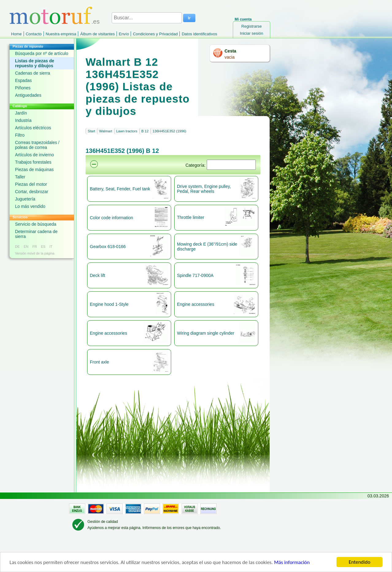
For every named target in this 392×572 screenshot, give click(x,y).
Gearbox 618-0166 (108, 247)
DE (17, 247)
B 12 (145, 131)
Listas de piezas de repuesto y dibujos (35, 63)
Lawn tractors (127, 131)
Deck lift (98, 275)
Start (91, 131)
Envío (124, 34)
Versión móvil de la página (35, 253)
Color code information (111, 218)
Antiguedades (28, 95)
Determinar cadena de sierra (36, 234)
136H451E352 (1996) (169, 131)
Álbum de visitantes (97, 34)
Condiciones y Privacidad (155, 34)
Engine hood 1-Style (109, 304)
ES (43, 247)
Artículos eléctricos (33, 128)
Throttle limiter (191, 217)
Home (16, 34)
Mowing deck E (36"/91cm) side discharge (207, 247)
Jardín (21, 113)
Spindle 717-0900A (195, 275)
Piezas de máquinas (34, 169)
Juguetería (25, 199)
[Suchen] (231, 165)
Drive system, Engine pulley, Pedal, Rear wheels (204, 189)
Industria (23, 120)
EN (26, 247)
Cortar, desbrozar (32, 192)
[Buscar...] (147, 18)
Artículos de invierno (35, 155)
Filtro (20, 135)
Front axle (99, 362)
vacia (230, 57)
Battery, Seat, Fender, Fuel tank (120, 189)
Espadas (23, 80)
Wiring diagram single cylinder (206, 333)
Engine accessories (196, 304)
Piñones (23, 88)
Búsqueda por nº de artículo (42, 53)
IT (51, 247)
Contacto (34, 34)
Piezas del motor (31, 184)
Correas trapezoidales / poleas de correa (37, 145)
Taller (20, 177)
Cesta (230, 51)
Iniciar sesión (252, 33)
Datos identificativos (199, 34)
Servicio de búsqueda (36, 224)
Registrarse (252, 26)
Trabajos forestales (33, 162)
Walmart (106, 131)
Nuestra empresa (61, 34)
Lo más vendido (30, 206)
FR (35, 247)
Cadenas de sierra (33, 73)
